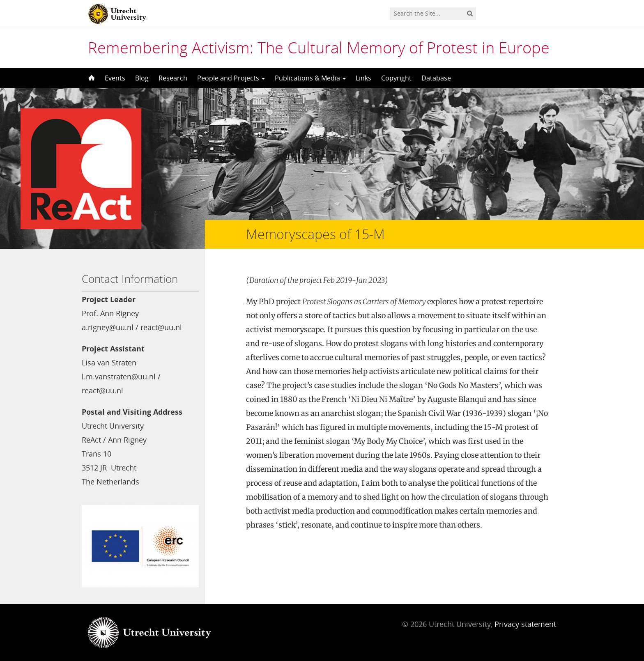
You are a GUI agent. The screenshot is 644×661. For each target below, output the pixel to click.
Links (363, 78)
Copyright (396, 78)
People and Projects (231, 78)
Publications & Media (310, 78)
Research (173, 78)
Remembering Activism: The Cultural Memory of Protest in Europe (319, 47)
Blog (142, 78)
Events (115, 78)
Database (436, 78)
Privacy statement (525, 624)
